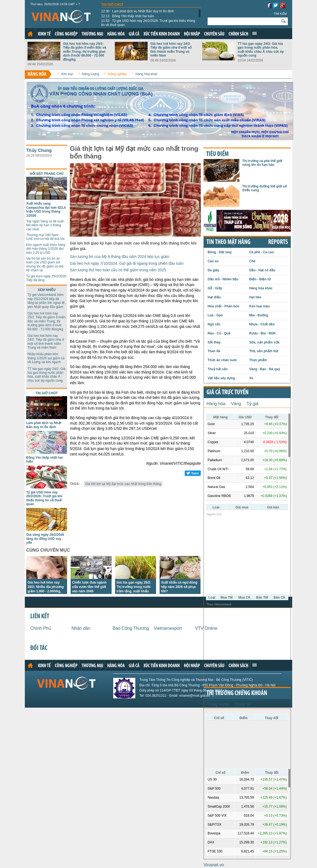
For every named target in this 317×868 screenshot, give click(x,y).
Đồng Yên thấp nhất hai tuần (128, 16)
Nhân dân (81, 628)
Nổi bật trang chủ (47, 174)
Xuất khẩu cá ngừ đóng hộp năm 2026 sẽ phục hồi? (179, 587)
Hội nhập (192, 34)
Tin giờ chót (112, 5)
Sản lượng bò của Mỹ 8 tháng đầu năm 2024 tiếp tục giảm (120, 257)
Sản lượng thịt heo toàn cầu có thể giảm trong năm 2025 (118, 270)
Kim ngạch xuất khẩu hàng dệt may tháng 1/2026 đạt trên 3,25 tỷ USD (46, 249)
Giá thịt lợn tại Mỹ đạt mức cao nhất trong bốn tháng (123, 484)
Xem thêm (255, 33)
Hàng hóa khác (147, 74)
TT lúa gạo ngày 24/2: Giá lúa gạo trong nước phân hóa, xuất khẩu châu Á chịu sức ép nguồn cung (261, 50)
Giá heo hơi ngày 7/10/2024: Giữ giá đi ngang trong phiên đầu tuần (127, 263)
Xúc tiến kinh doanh (162, 34)
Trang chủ (30, 34)
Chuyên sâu (214, 34)
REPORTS (278, 242)
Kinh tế (44, 34)
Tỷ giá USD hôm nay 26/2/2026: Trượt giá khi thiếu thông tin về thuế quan (148, 23)
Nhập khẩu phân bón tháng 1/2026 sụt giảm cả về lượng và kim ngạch (46, 358)
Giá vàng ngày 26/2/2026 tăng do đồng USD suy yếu (45, 539)
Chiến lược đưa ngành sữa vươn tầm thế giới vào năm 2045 (89, 587)
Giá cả (134, 34)
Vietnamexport (168, 628)
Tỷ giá (253, 404)
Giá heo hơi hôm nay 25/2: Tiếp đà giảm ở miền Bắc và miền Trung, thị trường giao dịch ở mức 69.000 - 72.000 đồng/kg (85, 52)
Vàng (236, 404)
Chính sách (238, 34)
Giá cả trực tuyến (228, 393)
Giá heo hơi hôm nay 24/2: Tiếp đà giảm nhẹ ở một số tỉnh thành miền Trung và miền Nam (171, 50)
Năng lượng (90, 74)
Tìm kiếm (280, 14)
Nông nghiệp (117, 74)
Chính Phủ (41, 628)
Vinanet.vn (214, 865)
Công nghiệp (66, 34)
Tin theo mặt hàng (228, 242)
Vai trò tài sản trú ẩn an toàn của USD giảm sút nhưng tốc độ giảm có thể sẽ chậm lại (45, 264)
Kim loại (67, 74)
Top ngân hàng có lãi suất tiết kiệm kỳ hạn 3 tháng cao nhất (45, 225)
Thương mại (92, 34)
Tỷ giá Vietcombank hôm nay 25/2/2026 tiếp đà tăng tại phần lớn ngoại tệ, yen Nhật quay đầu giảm (47, 301)
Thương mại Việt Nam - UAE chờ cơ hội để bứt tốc (46, 237)
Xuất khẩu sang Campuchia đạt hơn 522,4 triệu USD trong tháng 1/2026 (46, 209)
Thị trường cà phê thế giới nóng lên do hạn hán (262, 163)
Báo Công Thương (131, 628)
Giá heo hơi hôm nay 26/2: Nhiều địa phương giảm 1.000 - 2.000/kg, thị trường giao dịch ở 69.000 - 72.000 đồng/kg (46, 591)
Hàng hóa (116, 34)
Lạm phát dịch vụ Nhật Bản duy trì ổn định (137, 11)
